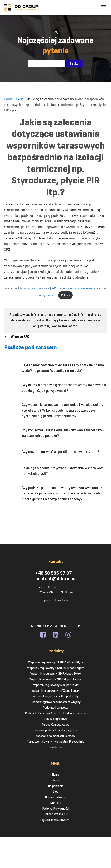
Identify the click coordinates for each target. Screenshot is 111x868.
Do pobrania (56, 786)
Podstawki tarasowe (55, 708)
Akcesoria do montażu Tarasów (55, 736)
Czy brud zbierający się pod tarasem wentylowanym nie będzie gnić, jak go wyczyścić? (64, 388)
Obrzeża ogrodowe (56, 719)
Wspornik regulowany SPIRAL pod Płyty (56, 674)
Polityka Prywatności (56, 809)
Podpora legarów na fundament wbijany (55, 702)
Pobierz (66, 295)
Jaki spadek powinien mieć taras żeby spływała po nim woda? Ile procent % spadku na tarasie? (63, 368)
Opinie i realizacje (56, 797)
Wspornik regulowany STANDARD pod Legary (55, 668)
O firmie (55, 780)
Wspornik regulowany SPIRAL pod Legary (55, 679)
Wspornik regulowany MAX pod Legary (56, 691)
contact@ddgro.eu (55, 579)
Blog (56, 791)
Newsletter (55, 747)
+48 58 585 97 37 (54, 573)
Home (8, 99)
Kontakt (55, 803)
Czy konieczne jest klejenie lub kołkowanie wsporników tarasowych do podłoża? (63, 433)
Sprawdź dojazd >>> (56, 600)
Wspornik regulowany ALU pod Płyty (56, 696)
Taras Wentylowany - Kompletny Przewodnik (55, 742)
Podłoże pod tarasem (30, 347)
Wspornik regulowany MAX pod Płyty (55, 685)
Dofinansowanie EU (55, 814)
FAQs (20, 99)
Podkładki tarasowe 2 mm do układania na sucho (55, 713)
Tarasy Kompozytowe (55, 725)
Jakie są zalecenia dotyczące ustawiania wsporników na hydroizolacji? (62, 471)
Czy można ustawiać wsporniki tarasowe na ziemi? (61, 452)
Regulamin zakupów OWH (56, 820)
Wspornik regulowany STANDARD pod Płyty (56, 662)
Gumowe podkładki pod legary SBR (55, 730)
